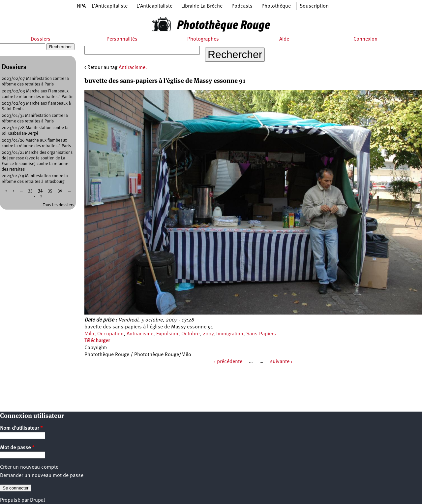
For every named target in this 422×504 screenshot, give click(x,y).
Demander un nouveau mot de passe (42, 476)
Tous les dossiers (59, 205)
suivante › (281, 362)
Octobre (190, 334)
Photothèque (276, 6)
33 (30, 191)
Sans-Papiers (261, 334)
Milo (89, 334)
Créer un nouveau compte (29, 467)
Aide (284, 39)
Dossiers (41, 39)
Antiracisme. (133, 68)
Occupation (110, 334)
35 (50, 191)
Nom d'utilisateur (21, 428)
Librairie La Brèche (202, 6)
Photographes (203, 39)
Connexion (365, 39)
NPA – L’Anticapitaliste (102, 6)
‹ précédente (228, 362)
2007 (208, 334)
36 (60, 191)
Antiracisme (140, 334)
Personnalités (122, 39)
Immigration (230, 334)
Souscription (314, 6)
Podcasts (242, 6)
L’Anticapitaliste (154, 6)
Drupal (37, 500)
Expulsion (167, 334)
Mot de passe (17, 448)
